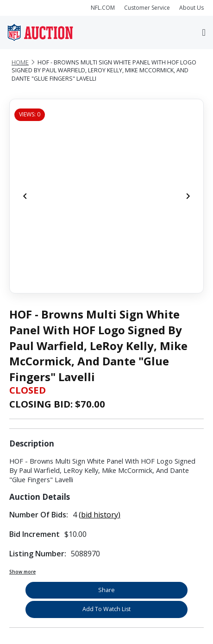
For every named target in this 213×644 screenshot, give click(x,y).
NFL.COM (103, 8)
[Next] (188, 196)
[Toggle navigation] (204, 32)
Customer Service (147, 8)
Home (20, 62)
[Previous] (25, 196)
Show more (22, 572)
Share (106, 590)
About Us (191, 8)
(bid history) (100, 515)
